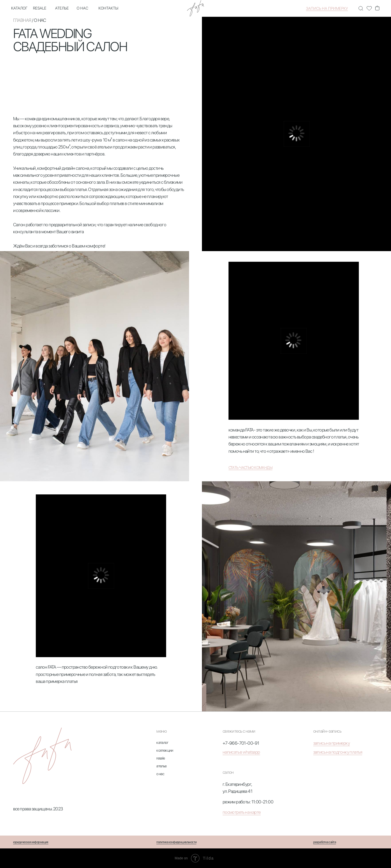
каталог (19, 8)
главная (22, 20)
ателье (62, 8)
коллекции (165, 750)
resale (161, 758)
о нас (82, 8)
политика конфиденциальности (176, 842)
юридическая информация (31, 842)
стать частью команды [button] (250, 468)
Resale (40, 8)
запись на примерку (327, 8)
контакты (108, 8)
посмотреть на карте (242, 812)
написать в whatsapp (241, 752)
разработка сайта (325, 842)
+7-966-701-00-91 (241, 743)
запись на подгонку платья (338, 752)
